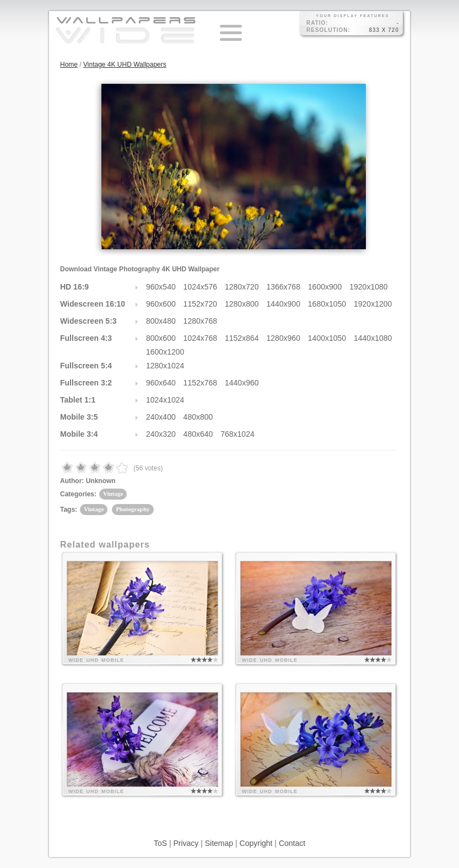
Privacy (186, 843)
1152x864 (242, 338)
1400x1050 (327, 338)
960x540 (161, 287)
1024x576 (201, 287)
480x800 (198, 417)
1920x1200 (373, 304)
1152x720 (201, 304)
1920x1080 (368, 287)
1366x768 (283, 287)
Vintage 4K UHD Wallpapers (125, 65)
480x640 (198, 434)
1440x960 (242, 383)
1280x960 (283, 338)
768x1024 (237, 434)
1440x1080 (373, 338)
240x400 (161, 417)
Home (69, 65)
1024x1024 (165, 400)
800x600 (161, 338)
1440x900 (283, 304)
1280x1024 (165, 366)
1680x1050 (327, 304)
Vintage (113, 494)
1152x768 (201, 383)
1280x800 (242, 304)
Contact (292, 843)
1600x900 (325, 287)
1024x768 (201, 338)
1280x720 (242, 287)
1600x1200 (165, 352)
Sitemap (219, 843)
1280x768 (201, 321)
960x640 (161, 383)
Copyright (256, 843)
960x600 (161, 304)
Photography (133, 509)
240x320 (161, 434)
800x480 (161, 321)
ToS (160, 843)
